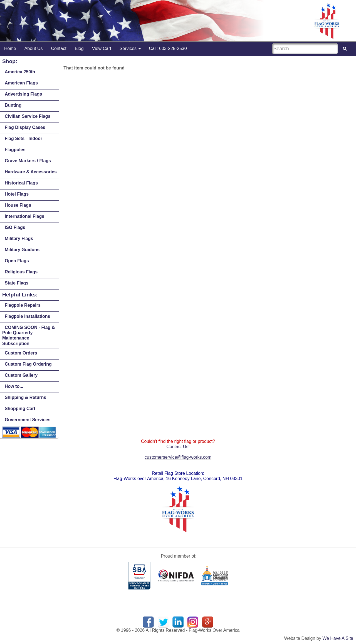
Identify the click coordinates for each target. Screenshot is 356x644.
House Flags (18, 205)
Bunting (13, 105)
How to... (14, 386)
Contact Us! (178, 447)
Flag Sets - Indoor (24, 138)
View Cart (102, 48)
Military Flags (19, 239)
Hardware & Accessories (31, 172)
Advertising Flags (23, 94)
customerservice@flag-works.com (178, 457)
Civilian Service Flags (28, 116)
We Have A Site (338, 638)
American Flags (21, 83)
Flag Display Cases (25, 127)
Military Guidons (22, 250)
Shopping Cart (20, 409)
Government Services (28, 420)
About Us (34, 48)
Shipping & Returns (25, 397)
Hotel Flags (17, 194)
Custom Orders (21, 353)
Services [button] (130, 48)
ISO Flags (15, 227)
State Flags (17, 283)
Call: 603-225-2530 (168, 48)
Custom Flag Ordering (28, 364)
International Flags (24, 216)
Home (10, 48)
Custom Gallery (21, 375)
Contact (59, 48)
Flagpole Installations (28, 316)
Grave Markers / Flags (28, 161)
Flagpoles (15, 150)
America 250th (20, 72)
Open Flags (17, 261)
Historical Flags (21, 183)
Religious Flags (21, 272)
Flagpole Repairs (23, 305)
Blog (79, 48)
